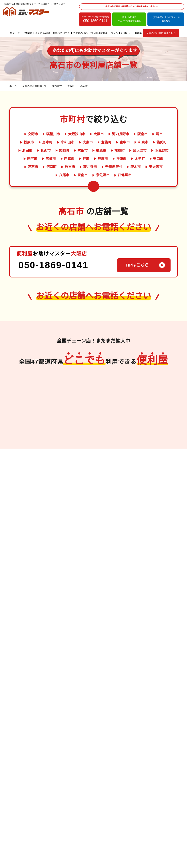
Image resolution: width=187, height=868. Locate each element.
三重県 (113, 478)
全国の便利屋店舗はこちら (161, 33)
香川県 (65, 476)
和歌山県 (113, 472)
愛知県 (105, 388)
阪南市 (133, 134)
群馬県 (159, 466)
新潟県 (93, 376)
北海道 (162, 364)
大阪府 (101, 466)
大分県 (32, 427)
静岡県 (93, 394)
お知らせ (126, 33)
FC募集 (138, 33)
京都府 (113, 466)
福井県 (105, 382)
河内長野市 (111, 134)
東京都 (159, 472)
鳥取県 (57, 394)
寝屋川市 (45, 134)
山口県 (63, 406)
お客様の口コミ (61, 33)
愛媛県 (77, 482)
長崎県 (20, 427)
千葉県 (147, 460)
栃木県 (147, 466)
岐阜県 (93, 388)
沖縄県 (32, 439)
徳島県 (77, 476)
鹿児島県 (20, 439)
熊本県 (20, 433)
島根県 (57, 400)
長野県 (99, 400)
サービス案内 (25, 33)
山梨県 (105, 394)
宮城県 (162, 414)
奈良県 (101, 478)
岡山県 (68, 394)
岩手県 (150, 414)
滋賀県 (107, 485)
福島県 (150, 421)
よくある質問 (43, 33)
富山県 (105, 376)
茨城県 (159, 460)
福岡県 (20, 421)
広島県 (68, 400)
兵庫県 (101, 472)
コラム (114, 33)
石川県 (93, 382)
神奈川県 (153, 478)
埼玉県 (147, 472)
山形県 (162, 421)
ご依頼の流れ (80, 33)
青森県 (150, 408)
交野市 (25, 134)
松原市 (166, 134)
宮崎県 (32, 433)
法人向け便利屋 (99, 33)
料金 (12, 33)
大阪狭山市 (68, 134)
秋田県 (162, 408)
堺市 (149, 134)
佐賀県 (32, 421)
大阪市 (89, 134)
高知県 (65, 482)
